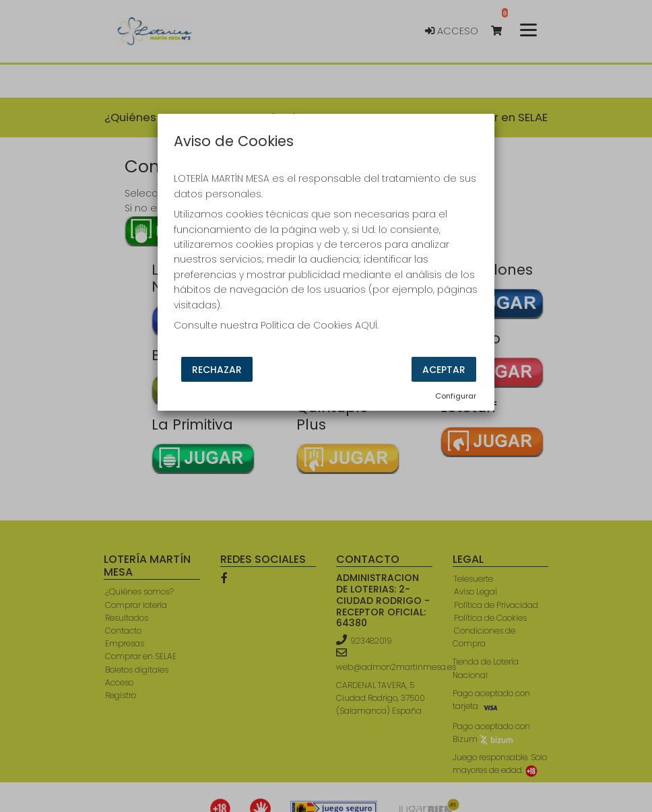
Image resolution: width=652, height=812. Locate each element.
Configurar (456, 396)
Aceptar (444, 370)
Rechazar (217, 370)
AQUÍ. (367, 325)
